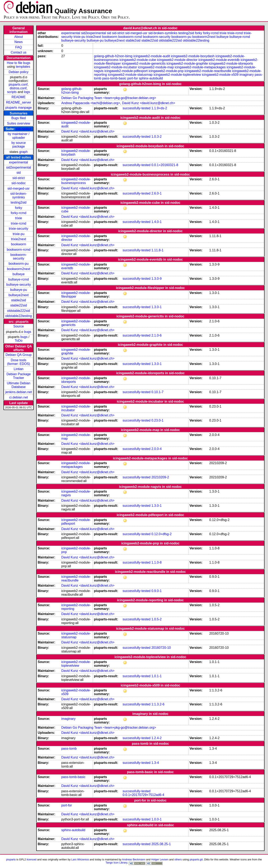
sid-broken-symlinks (19, 195)
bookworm (19, 244)
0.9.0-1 (157, 591)
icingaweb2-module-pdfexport (126, 71)
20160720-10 (161, 648)
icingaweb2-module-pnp (166, 71)
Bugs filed (19, 118)
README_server (19, 102)
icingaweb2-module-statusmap (130, 75)
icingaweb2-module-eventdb (219, 60)
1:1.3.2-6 (158, 704)
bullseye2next (19, 295)
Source (19, 326)
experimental (19, 162)
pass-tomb (69, 749)
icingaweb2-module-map (156, 67)
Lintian (19, 369)
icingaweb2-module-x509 (220, 75)
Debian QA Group (19, 355)
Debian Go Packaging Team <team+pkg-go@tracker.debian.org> (109, 98)
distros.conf (18, 88)
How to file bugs (19, 63)
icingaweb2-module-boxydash (193, 56)
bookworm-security (19, 257)
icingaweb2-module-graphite (187, 63)
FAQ (19, 47)
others (178, 859)
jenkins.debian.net (19, 392)
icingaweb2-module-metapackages (200, 67)
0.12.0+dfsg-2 (162, 534)
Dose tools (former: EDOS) (19, 362)
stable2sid (19, 300)
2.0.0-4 (157, 449)
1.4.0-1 (157, 222)
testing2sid (19, 202)
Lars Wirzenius (80, 859)
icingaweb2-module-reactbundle (208, 71)
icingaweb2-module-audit (152, 56)
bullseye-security (19, 285)
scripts (12, 92)
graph (23, 152)
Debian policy (19, 72)
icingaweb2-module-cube (138, 60)
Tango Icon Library (116, 863)
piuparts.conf (18, 84)
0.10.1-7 (157, 392)
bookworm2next (19, 269)
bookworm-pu (19, 264)
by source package (18, 145)
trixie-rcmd (19, 223)
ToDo (18, 341)
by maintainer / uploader (19, 136)
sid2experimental (19, 167)
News (19, 42)
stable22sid (19, 305)
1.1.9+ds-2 (159, 108)
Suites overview (19, 123)
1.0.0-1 (157, 819)
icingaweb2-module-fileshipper (76, 295)
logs (27, 92)
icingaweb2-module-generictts (144, 63)
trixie (19, 218)
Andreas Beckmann (134, 859)
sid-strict (19, 178)
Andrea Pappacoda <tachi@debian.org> (91, 103)
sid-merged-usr (19, 188)
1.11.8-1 (157, 250)
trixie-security (19, 229)
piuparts (11, 859)
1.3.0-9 (157, 279)
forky (19, 208)
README (19, 97)
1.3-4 (155, 763)
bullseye (19, 274)
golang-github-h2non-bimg (113, 56)
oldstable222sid (19, 311)
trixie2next (19, 239)
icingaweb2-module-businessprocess (76, 181)
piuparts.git (196, 859)
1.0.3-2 (157, 137)
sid (19, 173)
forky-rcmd (19, 213)
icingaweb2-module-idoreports (231, 63)
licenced (32, 859)
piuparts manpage (19, 108)
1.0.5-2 (157, 619)
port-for (133, 78)
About (19, 37)
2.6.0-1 (157, 193)
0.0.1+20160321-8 (165, 165)
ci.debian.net (19, 397)
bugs (28, 332)
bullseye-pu (19, 290)
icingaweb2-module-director (177, 60)
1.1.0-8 (157, 562)
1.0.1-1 (157, 676)
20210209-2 (160, 477)
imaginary (246, 75)
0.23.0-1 (157, 420)
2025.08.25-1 (161, 844)
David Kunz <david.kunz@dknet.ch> (149, 103)
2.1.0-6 (157, 335)
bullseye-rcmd (19, 279)
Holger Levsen (160, 859)
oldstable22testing (19, 316)
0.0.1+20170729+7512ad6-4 (143, 795)
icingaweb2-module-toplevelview (177, 75)
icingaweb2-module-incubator (115, 67)
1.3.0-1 (157, 307)
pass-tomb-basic (114, 78)
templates (23, 67)
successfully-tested (136, 108)
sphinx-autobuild (151, 78)
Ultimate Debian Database (19, 385)
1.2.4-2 (157, 738)
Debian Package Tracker (18, 376)
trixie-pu (19, 234)
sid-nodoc (23, 129)
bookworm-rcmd (19, 250)
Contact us (19, 52)
